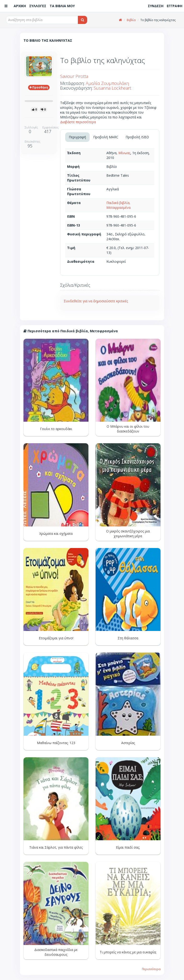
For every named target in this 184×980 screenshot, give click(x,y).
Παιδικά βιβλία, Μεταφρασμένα (118, 205)
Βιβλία (131, 20)
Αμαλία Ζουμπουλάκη (107, 83)
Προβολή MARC (106, 137)
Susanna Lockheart (112, 88)
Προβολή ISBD (137, 137)
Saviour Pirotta (74, 76)
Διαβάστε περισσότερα (78, 122)
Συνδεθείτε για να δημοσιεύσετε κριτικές (96, 301)
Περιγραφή (77, 137)
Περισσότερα (151, 969)
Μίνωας (124, 153)
